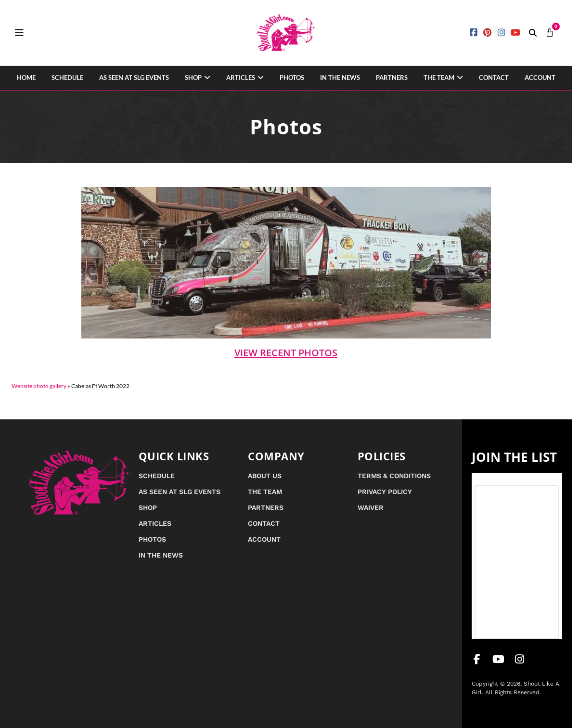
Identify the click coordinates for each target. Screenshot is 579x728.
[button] (533, 33)
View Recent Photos (286, 353)
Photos (292, 78)
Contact (494, 78)
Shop (193, 78)
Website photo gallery (39, 386)
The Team (439, 78)
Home (26, 78)
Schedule (67, 78)
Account (540, 78)
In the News (340, 78)
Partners (392, 78)
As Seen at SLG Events (134, 78)
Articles (241, 78)
